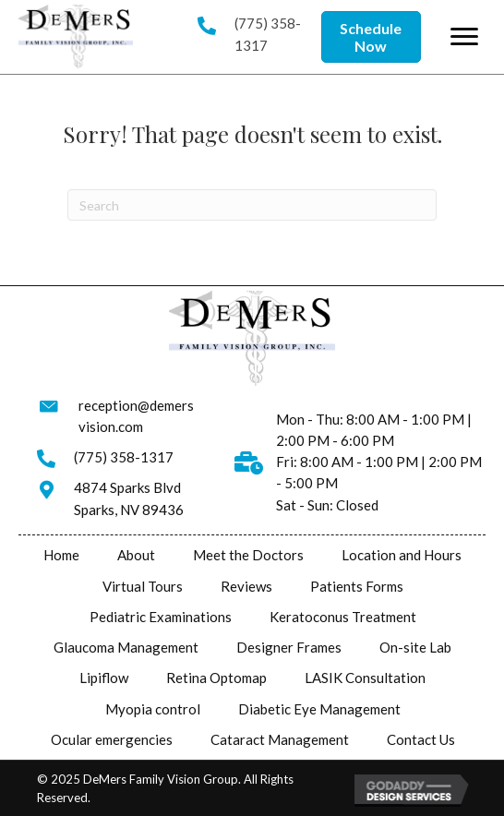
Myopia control (153, 709)
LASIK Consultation (365, 678)
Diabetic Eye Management (319, 709)
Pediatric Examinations (161, 617)
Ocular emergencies (112, 739)
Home (61, 555)
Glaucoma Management (126, 647)
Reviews (246, 586)
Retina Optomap (216, 678)
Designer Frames (289, 647)
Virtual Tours (143, 586)
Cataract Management (280, 739)
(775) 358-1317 (124, 457)
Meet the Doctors (248, 555)
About (136, 555)
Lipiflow (104, 678)
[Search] (252, 205)
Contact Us (421, 739)
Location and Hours (402, 555)
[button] (372, 37)
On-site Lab (415, 647)
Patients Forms (357, 586)
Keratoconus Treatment (343, 617)
